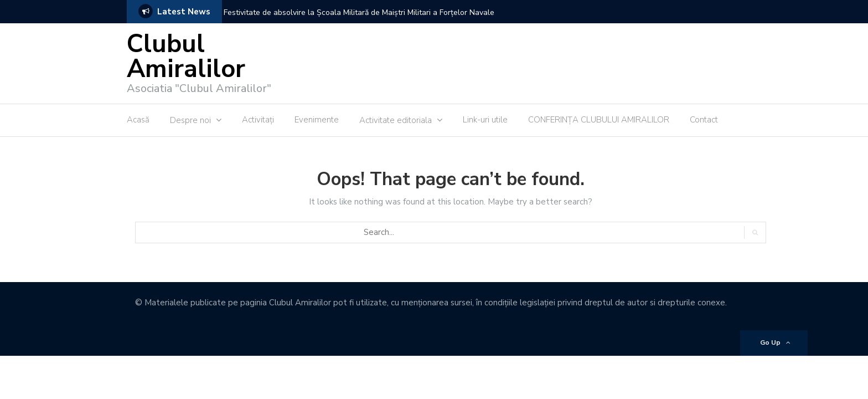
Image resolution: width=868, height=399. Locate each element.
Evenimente (317, 120)
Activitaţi (258, 120)
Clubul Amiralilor (186, 57)
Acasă (138, 120)
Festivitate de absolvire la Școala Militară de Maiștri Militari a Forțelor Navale (359, 12)
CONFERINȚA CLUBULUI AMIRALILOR (599, 120)
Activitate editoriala (396, 120)
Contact (704, 120)
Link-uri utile (485, 120)
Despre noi (190, 120)
